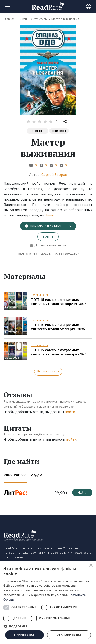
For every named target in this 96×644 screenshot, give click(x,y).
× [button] (91, 566)
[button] (48, 626)
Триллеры (59, 131)
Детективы (38, 131)
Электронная (15, 475)
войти (70, 412)
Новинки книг (39, 295)
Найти (48, 237)
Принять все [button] (24, 635)
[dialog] (48, 602)
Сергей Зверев (54, 175)
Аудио (37, 475)
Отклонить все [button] (69, 635)
